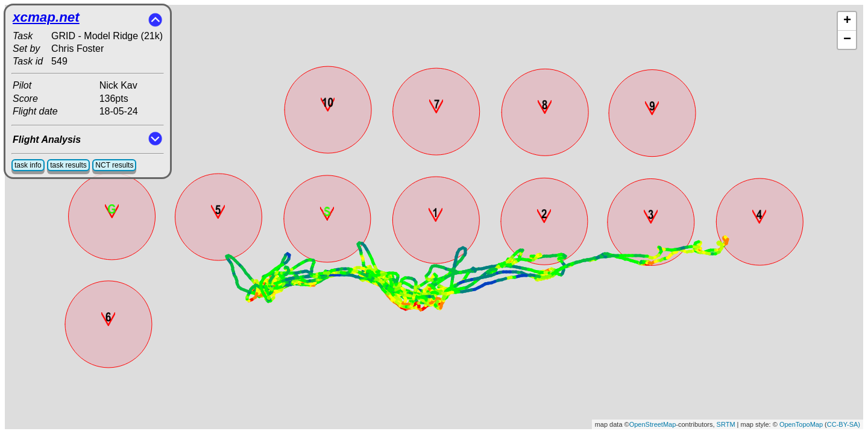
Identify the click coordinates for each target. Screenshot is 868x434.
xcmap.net (46, 17)
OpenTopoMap (801, 424)
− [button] (847, 40)
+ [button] (847, 21)
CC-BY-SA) (844, 424)
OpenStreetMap (653, 424)
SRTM (726, 424)
